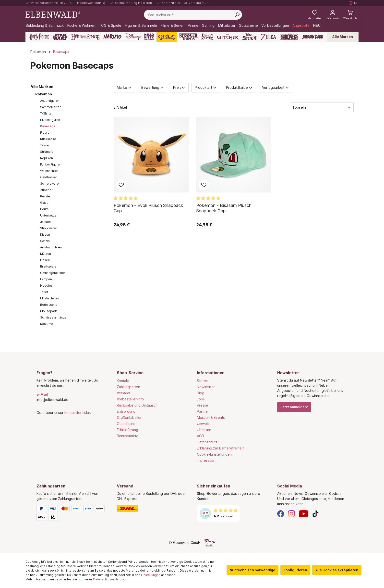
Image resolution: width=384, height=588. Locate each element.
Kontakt (123, 381)
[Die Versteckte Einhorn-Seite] (209, 543)
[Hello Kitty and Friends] (149, 37)
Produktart (206, 87)
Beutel (45, 209)
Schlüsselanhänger (54, 317)
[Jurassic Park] (313, 37)
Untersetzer (49, 215)
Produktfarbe (239, 87)
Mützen (46, 254)
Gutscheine (126, 424)
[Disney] (133, 37)
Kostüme (47, 324)
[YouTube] (304, 513)
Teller (44, 292)
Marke (124, 87)
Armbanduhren (51, 247)
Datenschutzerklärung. (109, 579)
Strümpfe (47, 152)
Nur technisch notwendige (252, 570)
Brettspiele (48, 266)
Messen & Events (211, 417)
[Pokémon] (167, 37)
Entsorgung (126, 411)
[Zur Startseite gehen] (53, 14)
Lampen (46, 279)
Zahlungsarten (128, 387)
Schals (45, 241)
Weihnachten (49, 171)
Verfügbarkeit (276, 87)
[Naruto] (112, 37)
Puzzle (45, 196)
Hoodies (46, 286)
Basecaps (48, 126)
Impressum (205, 460)
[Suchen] (237, 15)
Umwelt (203, 424)
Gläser (45, 203)
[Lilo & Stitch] (249, 37)
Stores (202, 381)
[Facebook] (281, 513)
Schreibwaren (50, 184)
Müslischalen (50, 298)
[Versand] (152, 509)
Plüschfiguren (50, 120)
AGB (200, 436)
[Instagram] (291, 513)
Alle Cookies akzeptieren (337, 570)
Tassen (45, 145)
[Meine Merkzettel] (315, 15)
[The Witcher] (228, 37)
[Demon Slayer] (207, 37)
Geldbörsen (49, 177)
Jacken (45, 222)
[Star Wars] (60, 37)
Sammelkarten (51, 107)
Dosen (45, 260)
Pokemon (44, 94)
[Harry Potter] (39, 37)
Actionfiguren (50, 101)
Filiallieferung (127, 430)
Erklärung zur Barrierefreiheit (220, 448)
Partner (203, 411)
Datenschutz (207, 442)
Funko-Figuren (51, 164)
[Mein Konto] (332, 15)
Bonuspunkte (128, 436)
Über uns (204, 430)
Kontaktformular (77, 413)
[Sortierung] (322, 107)
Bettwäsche (49, 305)
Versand (123, 393)
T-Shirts (46, 113)
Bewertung (153, 87)
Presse (203, 405)
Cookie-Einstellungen (214, 454)
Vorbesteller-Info (130, 399)
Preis (179, 87)
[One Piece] (289, 37)
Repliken (47, 158)
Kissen (45, 235)
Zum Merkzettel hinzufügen (121, 185)
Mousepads (49, 311)
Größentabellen (130, 417)
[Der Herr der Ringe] (85, 37)
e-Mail (42, 394)
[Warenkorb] (350, 15)
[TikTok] (315, 513)
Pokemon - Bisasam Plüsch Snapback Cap (224, 208)
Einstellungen (151, 575)
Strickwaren (49, 228)
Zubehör (46, 190)
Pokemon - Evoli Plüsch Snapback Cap (148, 208)
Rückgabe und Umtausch (137, 405)
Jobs (201, 399)
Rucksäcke (48, 139)
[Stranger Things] (189, 37)
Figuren (46, 133)
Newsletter (206, 387)
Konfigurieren (295, 570)
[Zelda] (268, 37)
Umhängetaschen (53, 273)
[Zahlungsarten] (72, 514)
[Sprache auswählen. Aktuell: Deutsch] (354, 3)
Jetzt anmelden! (294, 407)
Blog (201, 393)
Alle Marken (343, 37)
